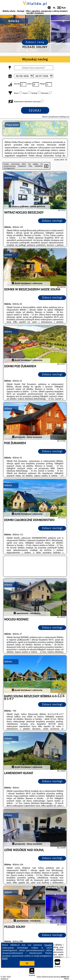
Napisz (67, 979)
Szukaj (35, 110)
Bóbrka (8, 178)
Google (48, 945)
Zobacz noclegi (52, 221)
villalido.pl (35, 4)
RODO (5, 958)
